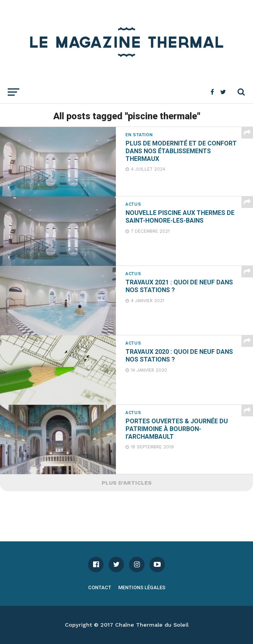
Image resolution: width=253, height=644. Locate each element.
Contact (100, 587)
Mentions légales (142, 587)
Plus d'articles (127, 483)
